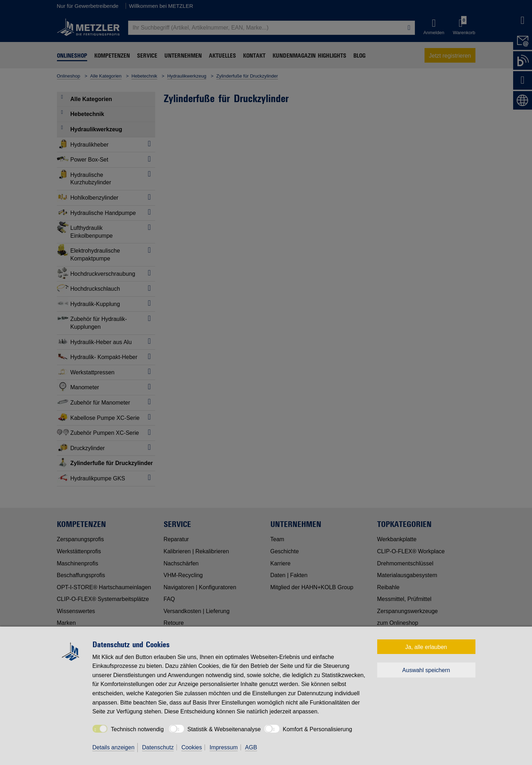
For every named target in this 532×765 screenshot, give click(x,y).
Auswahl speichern (426, 670)
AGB (251, 747)
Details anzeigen (114, 747)
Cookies (192, 747)
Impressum (224, 747)
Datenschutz (158, 747)
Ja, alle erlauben (426, 647)
